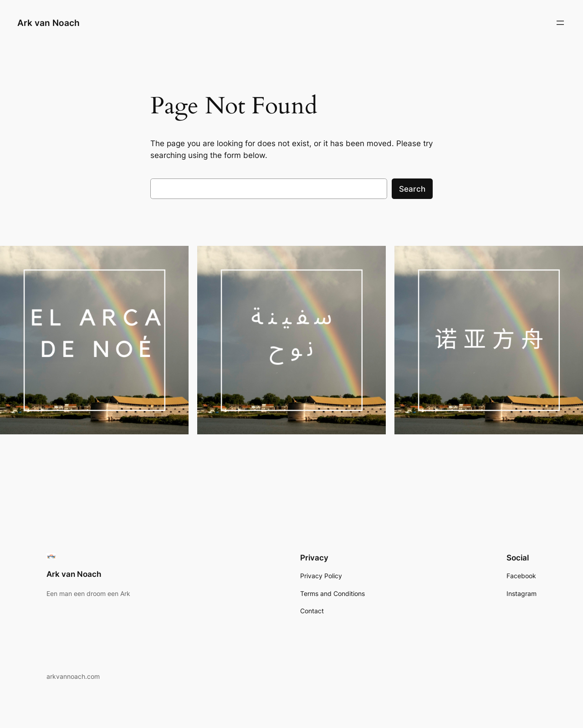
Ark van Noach (49, 23)
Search (412, 189)
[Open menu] (560, 23)
